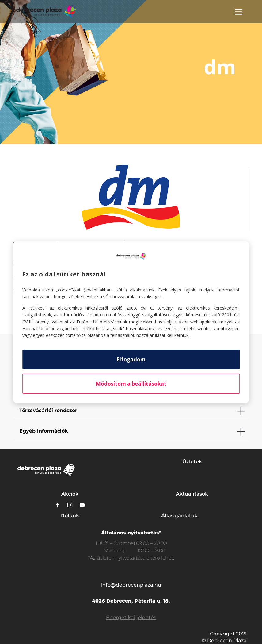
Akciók (70, 494)
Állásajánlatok (179, 516)
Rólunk (70, 516)
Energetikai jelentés (131, 617)
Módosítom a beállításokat (131, 384)
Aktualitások (192, 494)
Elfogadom (131, 359)
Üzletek (192, 462)
